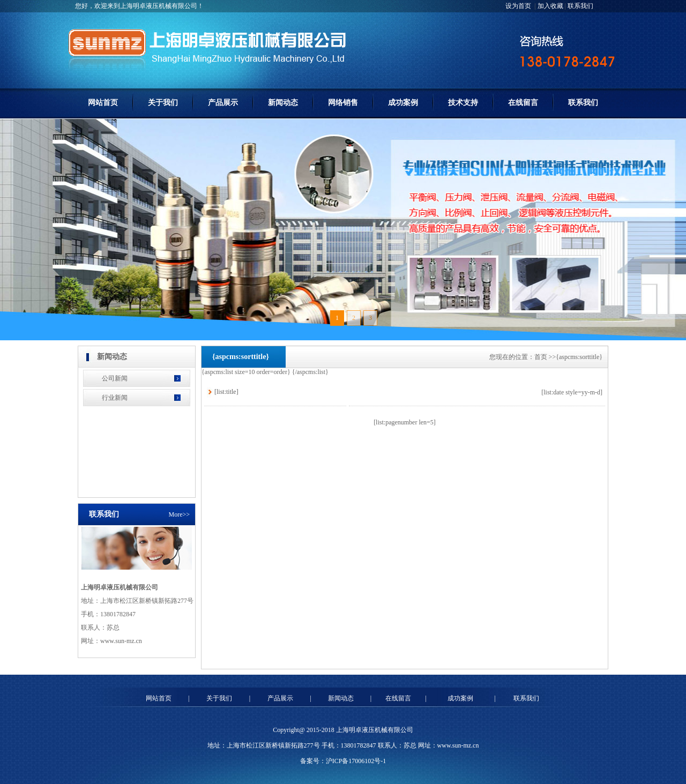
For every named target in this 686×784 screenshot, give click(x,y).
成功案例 (403, 103)
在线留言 (523, 103)
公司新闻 (115, 378)
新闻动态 (283, 103)
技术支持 (463, 103)
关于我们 (163, 103)
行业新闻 (115, 398)
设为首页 (519, 6)
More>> (179, 514)
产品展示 (223, 103)
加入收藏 (550, 6)
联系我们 (580, 6)
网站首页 (103, 103)
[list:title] (226, 392)
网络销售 (343, 103)
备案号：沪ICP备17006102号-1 (343, 761)
